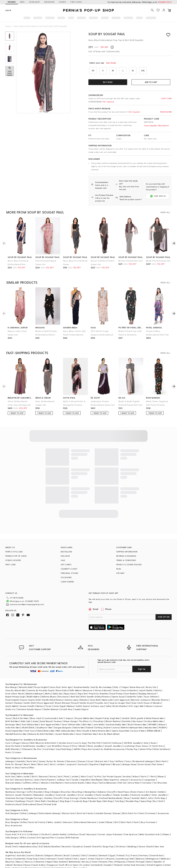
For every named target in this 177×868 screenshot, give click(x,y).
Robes (136, 768)
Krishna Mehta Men (154, 713)
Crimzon (17, 744)
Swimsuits (83, 756)
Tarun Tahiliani (151, 688)
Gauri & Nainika (129, 682)
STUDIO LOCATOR (13, 557)
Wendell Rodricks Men (16, 725)
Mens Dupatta (111, 771)
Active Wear (134, 774)
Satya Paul (55, 679)
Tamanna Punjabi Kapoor (29, 701)
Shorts (143, 768)
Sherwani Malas (13, 774)
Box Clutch (159, 793)
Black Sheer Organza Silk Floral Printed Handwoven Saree (157, 400)
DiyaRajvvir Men (44, 719)
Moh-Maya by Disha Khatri (43, 734)
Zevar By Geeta (13, 737)
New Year (159, 838)
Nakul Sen (58, 685)
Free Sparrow (131, 826)
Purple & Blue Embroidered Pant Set (157, 330)
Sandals (135, 789)
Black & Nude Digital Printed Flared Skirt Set (130, 400)
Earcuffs (112, 783)
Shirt (117, 814)
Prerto (8, 744)
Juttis (150, 789)
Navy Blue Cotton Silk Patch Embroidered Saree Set (74, 330)
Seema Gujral (118, 688)
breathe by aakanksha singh (20, 395)
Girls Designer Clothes (16, 805)
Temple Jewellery (121, 786)
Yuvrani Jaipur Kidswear (110, 826)
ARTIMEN (152, 716)
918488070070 (165, 2)
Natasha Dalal (26, 679)
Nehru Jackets (54, 814)
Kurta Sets (32, 753)
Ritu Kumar (63, 688)
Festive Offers (28, 759)
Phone (108, 606)
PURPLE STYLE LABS (14, 549)
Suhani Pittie (146, 741)
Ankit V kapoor (66, 710)
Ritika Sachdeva (161, 741)
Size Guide (111, 63)
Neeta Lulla (107, 691)
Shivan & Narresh (103, 682)
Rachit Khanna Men (137, 716)
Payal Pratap (116, 685)
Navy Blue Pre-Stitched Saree (75, 260)
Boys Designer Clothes (16, 814)
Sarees (42, 753)
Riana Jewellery (95, 737)
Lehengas (10, 753)
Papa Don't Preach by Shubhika (93, 685)
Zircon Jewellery (86, 786)
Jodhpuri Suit (63, 771)
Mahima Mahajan (34, 685)
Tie (155, 774)
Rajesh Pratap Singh (15, 688)
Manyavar (88, 682)
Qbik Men (87, 716)
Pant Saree (157, 756)
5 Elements (27, 741)
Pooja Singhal (41, 679)
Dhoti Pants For (130, 805)
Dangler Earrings (34, 789)
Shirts (34, 768)
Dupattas (94, 756)
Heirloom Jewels (13, 786)
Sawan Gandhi (27, 697)
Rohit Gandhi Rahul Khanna (50, 691)
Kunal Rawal (46, 713)
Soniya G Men (138, 722)
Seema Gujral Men (120, 722)
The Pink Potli (94, 734)
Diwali (8, 838)
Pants (67, 768)
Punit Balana (131, 685)
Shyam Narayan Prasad (66, 694)
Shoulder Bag (132, 793)
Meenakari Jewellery (44, 786)
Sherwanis (71, 753)
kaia (93, 325)
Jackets (61, 756)
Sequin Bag (146, 793)
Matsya (40, 697)
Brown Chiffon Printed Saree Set (102, 260)
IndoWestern (57, 774)
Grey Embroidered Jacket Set (45, 400)
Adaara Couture (153, 697)
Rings (47, 783)
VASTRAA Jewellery (133, 734)
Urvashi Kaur (67, 701)
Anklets (162, 783)
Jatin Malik (99, 716)
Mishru (48, 685)
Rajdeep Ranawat (147, 685)
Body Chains (137, 783)
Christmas (120, 838)
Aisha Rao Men (13, 719)
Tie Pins (97, 768)
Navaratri (67, 838)
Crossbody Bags (80, 793)
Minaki (82, 737)
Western (45, 774)
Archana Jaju (97, 697)
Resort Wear (30, 756)
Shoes (127, 789)
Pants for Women (14, 756)
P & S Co (22, 826)
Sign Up (142, 660)
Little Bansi (33, 826)
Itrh (130, 697)
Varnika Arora (65, 734)
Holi (15, 838)
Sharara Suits (68, 805)
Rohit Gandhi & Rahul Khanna (95, 688)
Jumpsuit (124, 771)
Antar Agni (67, 679)
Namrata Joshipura (140, 691)
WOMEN (12, 2)
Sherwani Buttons (23, 771)
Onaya (116, 682)
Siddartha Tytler (134, 688)
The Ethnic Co (86, 713)
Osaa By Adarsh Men (15, 682)
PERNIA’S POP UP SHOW (16, 553)
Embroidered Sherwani (85, 814)
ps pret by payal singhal (131, 325)
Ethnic (36, 774)
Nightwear (106, 756)
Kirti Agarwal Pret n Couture (51, 829)
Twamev (58, 713)
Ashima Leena (71, 691)
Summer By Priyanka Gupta (41, 682)
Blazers (161, 768)
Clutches (9, 793)
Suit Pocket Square (112, 768)
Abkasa (162, 716)
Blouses (116, 756)
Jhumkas (48, 789)
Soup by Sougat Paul (107, 34)
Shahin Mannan (51, 701)
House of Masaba (152, 694)
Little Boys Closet (77, 826)
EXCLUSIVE (65, 553)
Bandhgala (97, 771)
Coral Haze (49, 741)
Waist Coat (86, 768)
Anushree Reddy (82, 679)
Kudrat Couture (112, 719)
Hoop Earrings (71, 789)
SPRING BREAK (154, 722)
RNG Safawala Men (66, 722)
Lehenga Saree (129, 756)
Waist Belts (40, 793)
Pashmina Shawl (13, 796)
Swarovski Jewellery (66, 786)
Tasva (8, 710)
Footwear (146, 774)
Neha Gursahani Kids (150, 826)
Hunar (153, 734)
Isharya (25, 734)
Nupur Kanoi (70, 685)
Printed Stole (50, 796)
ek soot (95, 395)
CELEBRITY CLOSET (69, 566)
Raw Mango (11, 679)
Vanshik (125, 710)
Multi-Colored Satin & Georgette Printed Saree (74, 400)
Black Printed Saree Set (158, 258)
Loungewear (149, 771)
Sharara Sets (101, 753)
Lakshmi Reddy (59, 826)
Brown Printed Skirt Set (130, 258)
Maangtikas (90, 783)
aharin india (70, 325)
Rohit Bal (75, 688)
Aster (146, 734)
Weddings (132, 838)
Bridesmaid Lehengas (143, 753)
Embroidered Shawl (33, 796)
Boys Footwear (148, 814)
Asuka (35, 713)
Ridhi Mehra (75, 682)
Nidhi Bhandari (13, 741)
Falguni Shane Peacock (133, 679)
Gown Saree (144, 756)
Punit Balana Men (30, 716)
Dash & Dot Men (21, 710)
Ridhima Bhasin (49, 688)
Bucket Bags (96, 793)
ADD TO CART (151, 82)
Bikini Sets (43, 756)
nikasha (40, 325)
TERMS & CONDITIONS (126, 557)
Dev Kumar (138, 713)
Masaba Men (151, 719)
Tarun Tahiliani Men (71, 716)
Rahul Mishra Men (46, 722)
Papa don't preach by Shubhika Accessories (103, 741)
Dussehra (78, 838)
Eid (40, 838)
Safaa (108, 697)
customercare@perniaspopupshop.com (23, 600)
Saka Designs (12, 829)
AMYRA (77, 741)
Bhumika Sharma (160, 691)
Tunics (128, 753)
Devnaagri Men (13, 716)
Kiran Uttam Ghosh (15, 685)
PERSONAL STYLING (69, 570)
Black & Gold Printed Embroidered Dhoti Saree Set (46, 330)
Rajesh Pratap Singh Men (108, 710)
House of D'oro (70, 737)
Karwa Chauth (146, 838)
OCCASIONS (66, 574)
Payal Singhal (12, 691)
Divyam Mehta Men (84, 710)
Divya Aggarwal (45, 694)
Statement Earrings (15, 789)
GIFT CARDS (66, 562)
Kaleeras (102, 783)
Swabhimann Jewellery (34, 737)
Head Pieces (124, 783)
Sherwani (43, 768)
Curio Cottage (12, 734)
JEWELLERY (34, 2)
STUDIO (63, 2)
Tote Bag (119, 793)
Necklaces (10, 783)
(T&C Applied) (108, 102)
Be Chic (38, 741)
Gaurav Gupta (27, 691)
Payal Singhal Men (14, 722)
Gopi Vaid (137, 694)
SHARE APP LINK (164, 614)
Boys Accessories (14, 817)
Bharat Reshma (113, 713)
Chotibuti (45, 826)
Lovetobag (129, 737)
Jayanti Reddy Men (64, 725)
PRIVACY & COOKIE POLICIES (129, 562)
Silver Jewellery (159, 786)
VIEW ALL (165, 209)
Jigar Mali (139, 697)
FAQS (119, 566)
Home (8, 26)
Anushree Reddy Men (116, 716)
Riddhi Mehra (33, 688)
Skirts (52, 756)
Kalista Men (79, 719)
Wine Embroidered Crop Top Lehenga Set (19, 400)
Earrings (21, 783)
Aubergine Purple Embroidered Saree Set (103, 400)
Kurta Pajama (48, 771)
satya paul (69, 395)
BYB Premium (73, 829)
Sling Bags (65, 793)
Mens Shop (92, 774)
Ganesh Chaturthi (92, 838)
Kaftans (120, 753)
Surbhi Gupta (82, 697)
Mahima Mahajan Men (132, 719)
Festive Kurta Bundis (75, 774)
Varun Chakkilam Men (86, 725)
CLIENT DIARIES (67, 579)
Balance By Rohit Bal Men (41, 725)
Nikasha (84, 691)
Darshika (126, 713)
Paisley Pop (132, 741)
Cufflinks (27, 774)
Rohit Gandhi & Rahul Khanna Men (93, 722)
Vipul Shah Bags (64, 741)
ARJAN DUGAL (28, 719)
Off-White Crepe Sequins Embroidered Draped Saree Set (102, 330)
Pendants (28, 786)
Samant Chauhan (14, 694)
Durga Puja (108, 838)
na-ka (122, 395)
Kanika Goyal (86, 694)
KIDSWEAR (49, 2)
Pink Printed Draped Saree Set (46, 260)
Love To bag (80, 734)
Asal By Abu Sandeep (101, 679)
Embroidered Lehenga (49, 805)
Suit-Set (9, 771)
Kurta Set (81, 805)
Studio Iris (10, 701)
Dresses (82, 753)
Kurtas (53, 768)
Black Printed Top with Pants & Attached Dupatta (130, 330)
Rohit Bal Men (12, 713)
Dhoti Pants (161, 753)
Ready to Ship (12, 759)
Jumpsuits (71, 756)
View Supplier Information (156, 125)
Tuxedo (75, 771)
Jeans (37, 771)
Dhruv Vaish (36, 710)
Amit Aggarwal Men (50, 716)
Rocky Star (151, 679)
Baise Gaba (62, 682)
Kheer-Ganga (70, 713)
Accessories (136, 771)
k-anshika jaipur (18, 325)
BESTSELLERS (66, 549)
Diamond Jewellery (141, 786)
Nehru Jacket (23, 768)
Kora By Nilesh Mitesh (109, 725)
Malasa (71, 697)
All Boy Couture (28, 829)
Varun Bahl (95, 691)
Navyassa (92, 826)
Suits (60, 768)
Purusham (99, 713)
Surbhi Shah (30, 694)
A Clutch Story (157, 737)
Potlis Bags (160, 789)
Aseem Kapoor (82, 701)
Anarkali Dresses (103, 805)
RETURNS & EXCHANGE (126, 553)
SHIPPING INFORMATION (127, 549)
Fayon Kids (11, 826)
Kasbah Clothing (94, 719)
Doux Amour (142, 737)
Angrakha (85, 771)
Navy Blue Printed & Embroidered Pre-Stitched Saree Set (18, 260)
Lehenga (33, 805)
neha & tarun (43, 395)
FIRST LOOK (76, 2)
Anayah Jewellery (113, 737)
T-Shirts (152, 768)
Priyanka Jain (101, 694)
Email (94, 606)
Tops (112, 753)
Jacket (101, 814)
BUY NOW (108, 82)
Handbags (20, 793)
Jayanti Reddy (145, 682)
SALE (63, 557)
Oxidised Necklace (108, 789)
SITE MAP (120, 570)
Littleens (166, 826)
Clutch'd (106, 734)
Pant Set (122, 774)
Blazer (109, 814)
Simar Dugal (59, 697)
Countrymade (50, 710)
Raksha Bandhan (52, 838)
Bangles (55, 783)
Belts (143, 789)
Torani (48, 697)
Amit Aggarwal (122, 691)
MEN (22, 2)
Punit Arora (30, 722)
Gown (90, 753)
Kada (120, 789)
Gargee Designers (63, 719)
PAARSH (162, 719)
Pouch (30, 793)
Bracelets (38, 783)
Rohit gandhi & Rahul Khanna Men (147, 710)
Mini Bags (108, 793)
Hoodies (127, 768)
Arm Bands (151, 783)
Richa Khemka (120, 697)
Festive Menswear (108, 774)
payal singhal (154, 325)
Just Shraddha (54, 737)
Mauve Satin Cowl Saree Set (17, 330)
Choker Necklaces (89, 789)
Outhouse (117, 734)
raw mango (153, 395)
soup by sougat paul (20, 254)
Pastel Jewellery (103, 786)
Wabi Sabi (26, 713)
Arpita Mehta (12, 697)
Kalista (158, 682)
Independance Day (28, 838)
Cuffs (29, 783)
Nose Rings (77, 783)
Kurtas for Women (56, 753)
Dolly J (117, 679)
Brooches (162, 774)
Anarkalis (21, 753)
